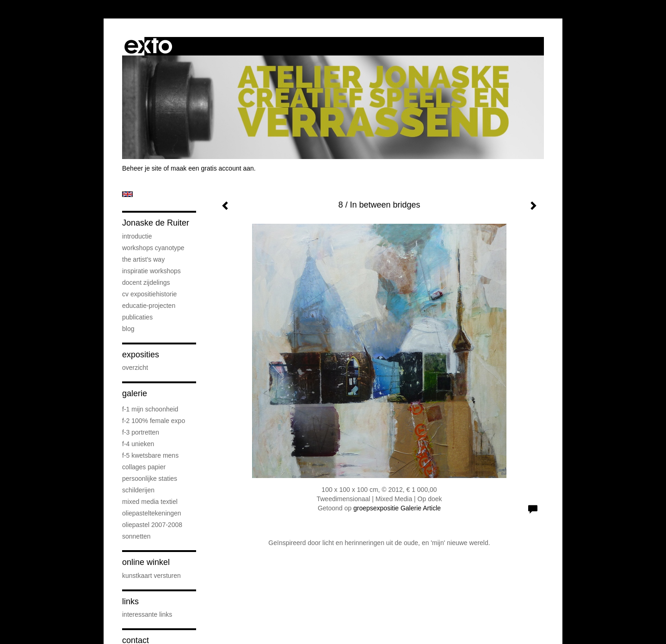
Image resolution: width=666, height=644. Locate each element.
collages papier (144, 467)
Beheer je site (142, 168)
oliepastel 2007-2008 (152, 525)
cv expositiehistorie (149, 294)
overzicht (135, 368)
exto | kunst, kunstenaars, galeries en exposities (148, 46)
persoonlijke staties (150, 478)
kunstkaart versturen (151, 576)
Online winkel (146, 562)
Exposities (141, 355)
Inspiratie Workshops (151, 271)
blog (128, 329)
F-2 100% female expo (154, 421)
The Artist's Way (143, 259)
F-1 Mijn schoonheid (150, 409)
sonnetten (136, 536)
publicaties (137, 317)
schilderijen (138, 490)
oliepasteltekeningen (152, 513)
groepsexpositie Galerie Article (397, 508)
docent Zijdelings (146, 282)
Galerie (135, 393)
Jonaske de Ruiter (156, 223)
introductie (137, 236)
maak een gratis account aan (212, 168)
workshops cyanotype (153, 248)
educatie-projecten (149, 306)
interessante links (147, 614)
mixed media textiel (150, 502)
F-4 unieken (138, 444)
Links (130, 601)
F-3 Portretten (141, 432)
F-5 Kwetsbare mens (150, 455)
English (127, 194)
